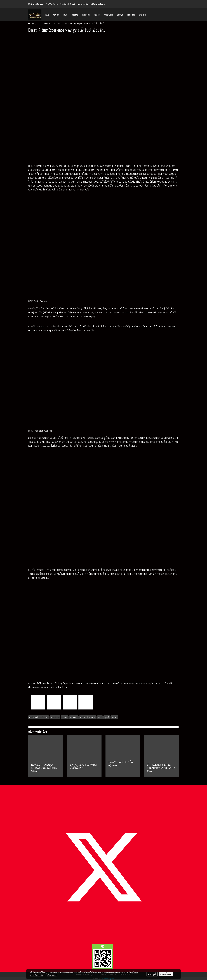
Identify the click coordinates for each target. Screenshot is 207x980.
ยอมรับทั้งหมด (166, 974)
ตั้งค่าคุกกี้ (152, 974)
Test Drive (74, 15)
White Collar (109, 15)
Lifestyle (120, 15)
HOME (47, 15)
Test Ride (97, 15)
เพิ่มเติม (142, 15)
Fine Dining (131, 15)
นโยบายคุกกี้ (52, 975)
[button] (150, 15)
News (65, 15)
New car (56, 15)
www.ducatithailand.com (55, 687)
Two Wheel (86, 15)
